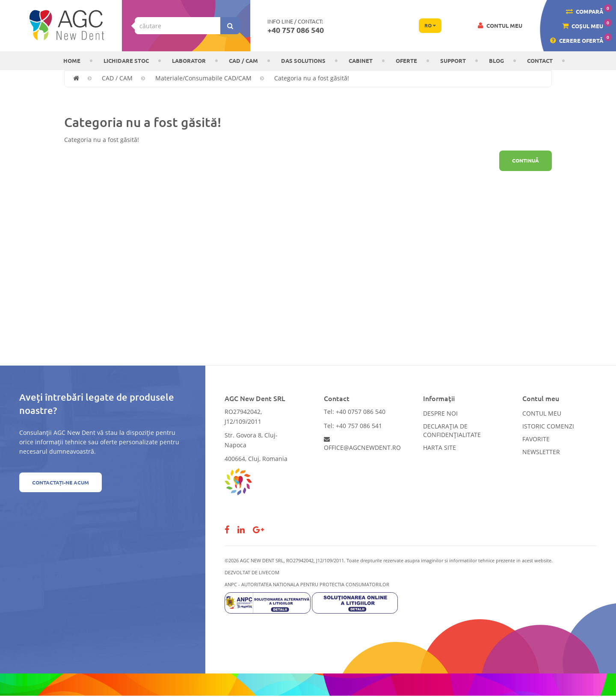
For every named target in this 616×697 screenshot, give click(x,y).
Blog (496, 61)
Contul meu (542, 413)
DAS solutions (303, 61)
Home (72, 61)
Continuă (526, 160)
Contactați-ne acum (61, 482)
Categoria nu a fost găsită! (312, 78)
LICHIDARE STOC (126, 61)
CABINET (361, 61)
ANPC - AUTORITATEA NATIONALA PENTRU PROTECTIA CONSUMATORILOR (307, 584)
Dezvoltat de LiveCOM (252, 572)
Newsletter (541, 452)
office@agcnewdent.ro (362, 444)
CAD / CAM (243, 61)
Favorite (536, 439)
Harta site (440, 447)
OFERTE (406, 61)
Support (453, 61)
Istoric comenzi (548, 426)
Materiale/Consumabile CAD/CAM (203, 78)
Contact (540, 61)
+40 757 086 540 (296, 30)
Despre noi (440, 413)
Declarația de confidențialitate (452, 430)
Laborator (189, 61)
